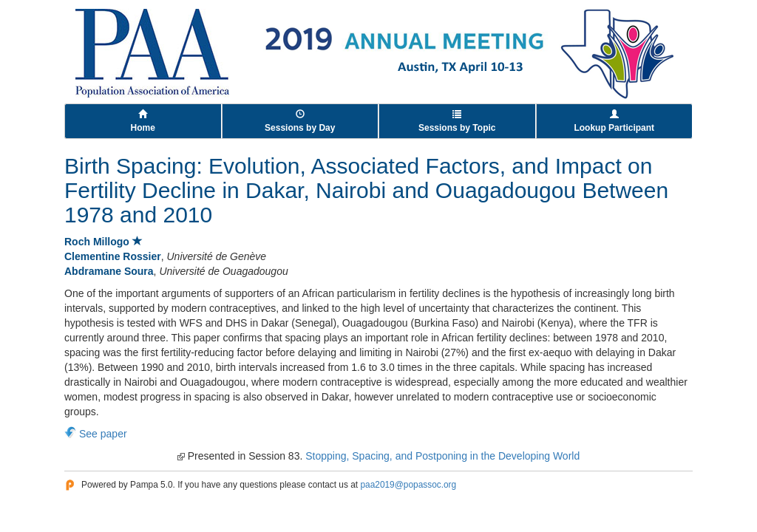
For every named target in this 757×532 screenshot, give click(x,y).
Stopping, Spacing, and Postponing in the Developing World (442, 456)
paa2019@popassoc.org (408, 485)
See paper (103, 434)
